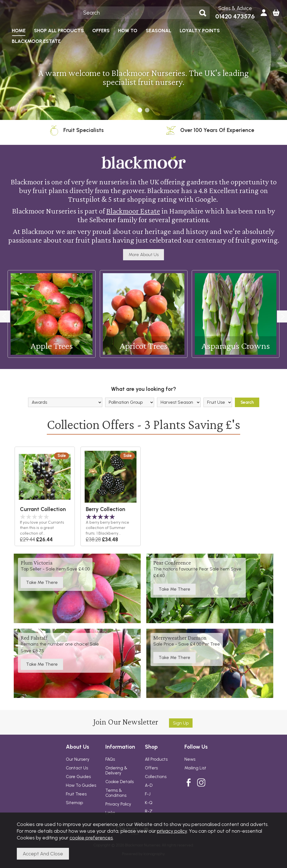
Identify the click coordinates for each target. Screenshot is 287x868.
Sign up (181, 723)
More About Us (144, 255)
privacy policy (172, 831)
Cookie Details (120, 782)
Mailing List (195, 768)
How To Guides (81, 785)
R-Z (149, 811)
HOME (19, 30)
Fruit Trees (76, 794)
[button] (140, 110)
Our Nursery (78, 759)
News (190, 759)
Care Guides (78, 777)
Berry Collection (106, 509)
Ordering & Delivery (116, 770)
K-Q (149, 803)
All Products (156, 759)
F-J (148, 794)
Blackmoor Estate (133, 211)
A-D (149, 785)
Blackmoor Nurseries (42, 13)
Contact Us (77, 768)
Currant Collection (43, 509)
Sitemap (74, 803)
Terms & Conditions (116, 793)
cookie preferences (91, 838)
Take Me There (42, 583)
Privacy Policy (118, 804)
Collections (156, 777)
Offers (151, 768)
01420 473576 (235, 16)
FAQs (110, 759)
